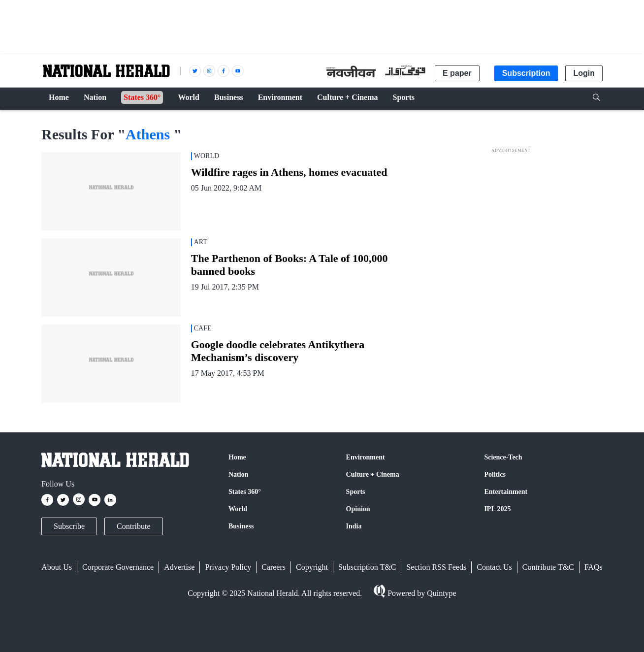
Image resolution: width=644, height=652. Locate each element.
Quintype (441, 593)
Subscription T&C (367, 567)
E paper (457, 73)
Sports (356, 492)
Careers (274, 567)
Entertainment (506, 492)
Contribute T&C (548, 567)
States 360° (245, 492)
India (354, 526)
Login (584, 73)
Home (237, 457)
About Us (57, 567)
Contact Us (494, 567)
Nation (238, 474)
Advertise (179, 567)
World (238, 509)
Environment (366, 457)
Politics (495, 474)
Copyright (312, 567)
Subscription (526, 73)
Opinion (358, 509)
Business (241, 526)
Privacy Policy (228, 567)
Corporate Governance (118, 567)
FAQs (594, 567)
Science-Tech (503, 457)
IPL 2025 (497, 509)
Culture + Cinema (373, 474)
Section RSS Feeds (436, 567)
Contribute (133, 526)
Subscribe (69, 526)
